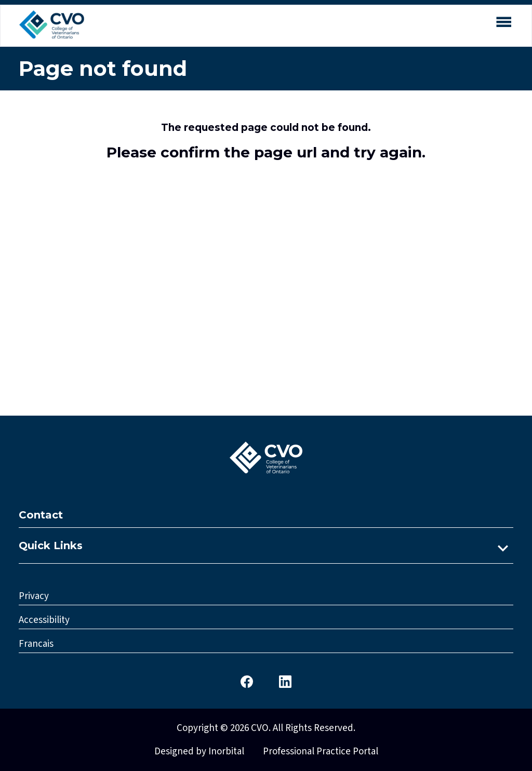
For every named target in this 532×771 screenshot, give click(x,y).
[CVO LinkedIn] (285, 681)
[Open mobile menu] (503, 24)
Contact (41, 515)
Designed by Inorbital (199, 752)
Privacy (34, 596)
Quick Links (51, 546)
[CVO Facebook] (247, 681)
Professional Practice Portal (321, 752)
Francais (36, 644)
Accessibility (44, 620)
